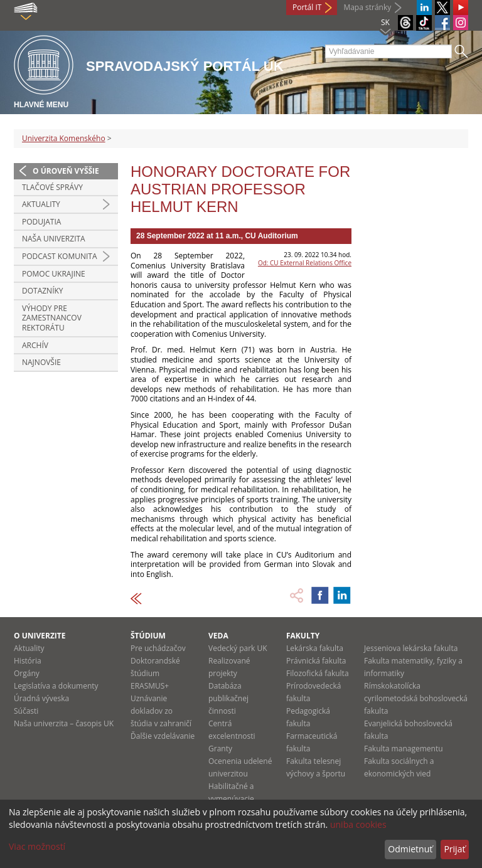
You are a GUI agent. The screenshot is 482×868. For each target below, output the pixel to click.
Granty (220, 749)
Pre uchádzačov (158, 648)
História (28, 661)
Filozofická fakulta (318, 673)
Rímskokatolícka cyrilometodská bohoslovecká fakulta (416, 698)
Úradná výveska (41, 698)
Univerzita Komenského (64, 138)
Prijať (454, 849)
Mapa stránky (367, 7)
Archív (35, 345)
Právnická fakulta (316, 661)
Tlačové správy (52, 187)
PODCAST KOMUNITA (60, 256)
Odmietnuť (410, 849)
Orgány (27, 673)
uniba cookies (358, 824)
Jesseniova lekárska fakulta (411, 648)
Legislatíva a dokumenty (56, 686)
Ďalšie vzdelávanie (163, 736)
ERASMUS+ (150, 686)
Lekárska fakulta (315, 648)
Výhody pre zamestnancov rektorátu (52, 318)
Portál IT (307, 7)
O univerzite (40, 636)
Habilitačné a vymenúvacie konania (231, 799)
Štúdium (148, 636)
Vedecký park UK (238, 648)
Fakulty (303, 636)
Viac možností (37, 846)
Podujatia (41, 222)
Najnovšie (41, 362)
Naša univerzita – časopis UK (64, 723)
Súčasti (26, 711)
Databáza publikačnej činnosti (228, 698)
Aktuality (41, 204)
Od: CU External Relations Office (305, 263)
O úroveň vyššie (66, 171)
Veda (218, 636)
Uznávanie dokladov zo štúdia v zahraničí (161, 711)
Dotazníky (43, 291)
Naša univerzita (54, 239)
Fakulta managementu (404, 749)
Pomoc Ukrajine (54, 274)
